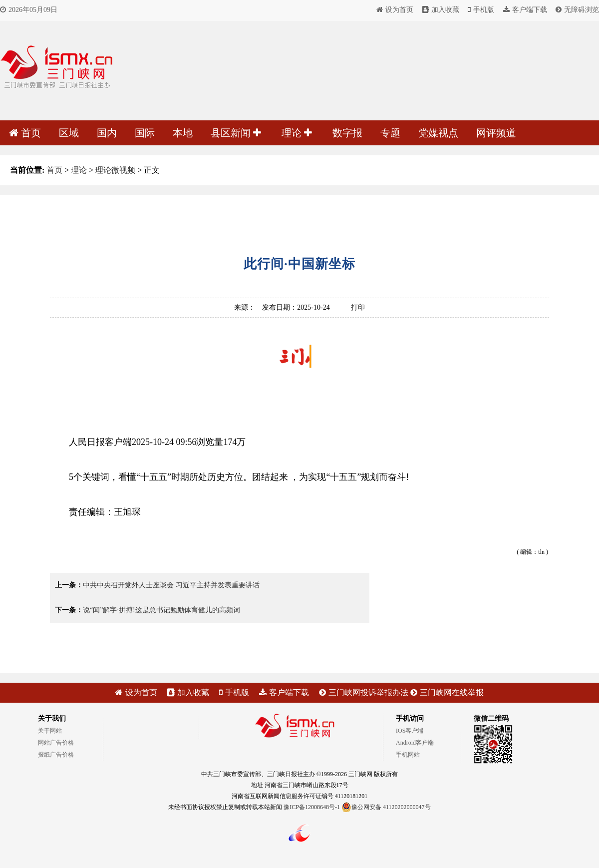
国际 (145, 133)
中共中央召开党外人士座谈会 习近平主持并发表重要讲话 (171, 585)
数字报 (347, 133)
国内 (107, 133)
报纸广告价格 (56, 755)
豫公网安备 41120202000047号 (386, 807)
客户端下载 (525, 10)
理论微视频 (115, 170)
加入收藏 (441, 10)
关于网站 (50, 731)
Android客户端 (415, 743)
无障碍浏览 (577, 10)
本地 (183, 133)
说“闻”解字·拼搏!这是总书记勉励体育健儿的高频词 (161, 610)
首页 (25, 133)
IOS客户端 (410, 731)
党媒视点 (438, 133)
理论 (297, 133)
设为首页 (395, 10)
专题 (390, 133)
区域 (69, 133)
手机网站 (408, 755)
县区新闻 (236, 133)
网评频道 (496, 133)
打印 (358, 307)
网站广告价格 (56, 743)
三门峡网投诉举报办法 (364, 692)
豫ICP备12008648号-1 (312, 807)
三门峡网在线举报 (447, 692)
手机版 (481, 10)
